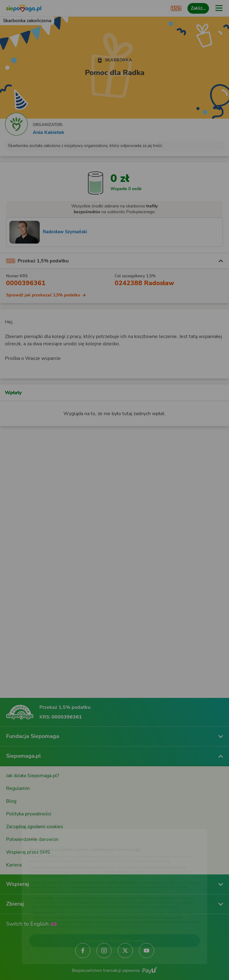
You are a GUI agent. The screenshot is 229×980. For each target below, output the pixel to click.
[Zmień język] (17, 824)
